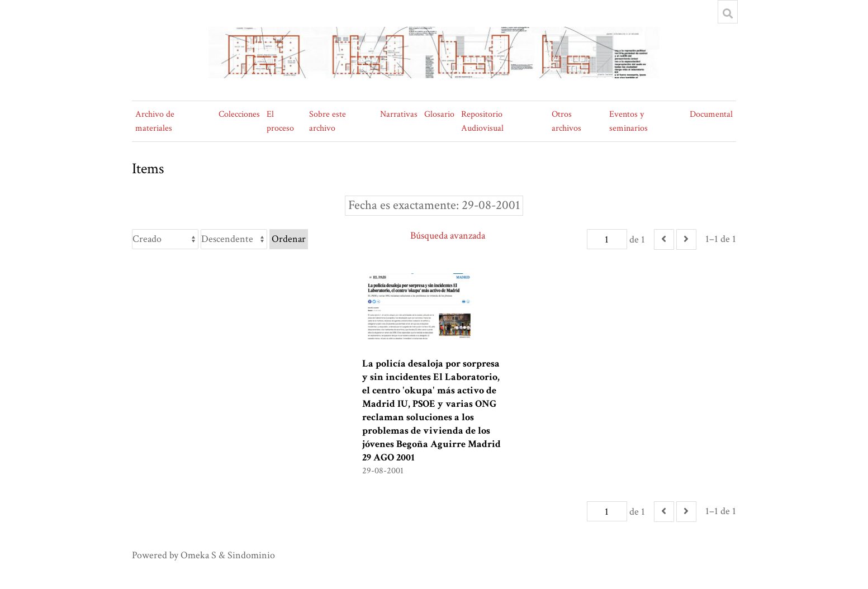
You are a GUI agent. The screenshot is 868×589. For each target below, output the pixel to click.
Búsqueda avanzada (448, 236)
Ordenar (289, 239)
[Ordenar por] (165, 239)
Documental (711, 114)
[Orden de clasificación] (234, 239)
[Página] (607, 239)
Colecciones (239, 114)
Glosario (439, 114)
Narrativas (399, 114)
